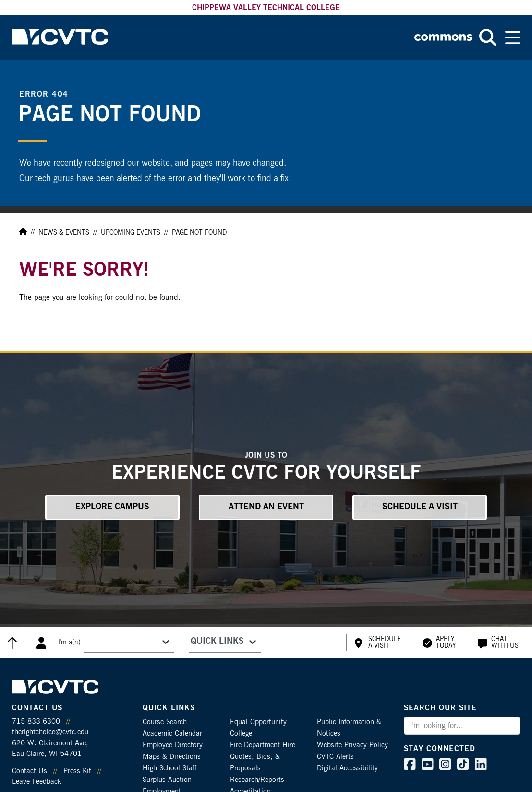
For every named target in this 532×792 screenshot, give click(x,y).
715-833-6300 (36, 722)
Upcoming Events (131, 233)
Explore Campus (112, 507)
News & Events (64, 233)
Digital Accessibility (347, 768)
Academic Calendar (172, 734)
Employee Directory (173, 745)
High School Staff (169, 768)
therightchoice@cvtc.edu (50, 732)
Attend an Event (266, 507)
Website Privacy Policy (352, 745)
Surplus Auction (167, 780)
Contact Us (30, 771)
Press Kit (77, 771)
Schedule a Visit (420, 507)
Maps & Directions (172, 757)
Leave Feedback (36, 782)
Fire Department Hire (263, 745)
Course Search (165, 722)
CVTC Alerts (335, 757)
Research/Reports (257, 780)
